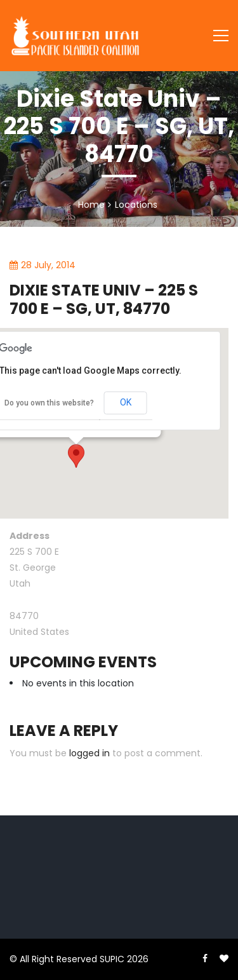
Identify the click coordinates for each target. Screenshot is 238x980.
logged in (89, 753)
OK (126, 402)
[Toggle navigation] (221, 36)
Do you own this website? (49, 403)
